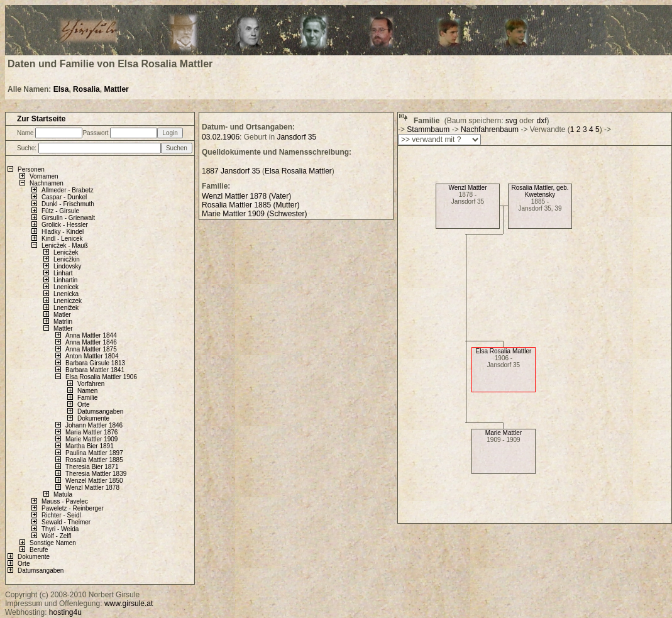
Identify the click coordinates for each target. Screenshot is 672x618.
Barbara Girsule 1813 (95, 363)
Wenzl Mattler (468, 188)
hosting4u (65, 612)
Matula (63, 494)
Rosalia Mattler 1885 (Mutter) (251, 205)
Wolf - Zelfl (57, 536)
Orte (83, 405)
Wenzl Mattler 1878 (92, 488)
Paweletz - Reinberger (73, 508)
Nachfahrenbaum (490, 130)
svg (511, 121)
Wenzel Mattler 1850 (94, 481)
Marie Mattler (504, 433)
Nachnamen (47, 183)
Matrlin (63, 322)
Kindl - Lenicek (62, 239)
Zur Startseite (41, 119)
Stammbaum (428, 130)
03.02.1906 (221, 137)
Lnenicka (66, 294)
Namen (87, 391)
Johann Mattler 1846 (94, 425)
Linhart (63, 273)
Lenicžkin (67, 259)
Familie (87, 398)
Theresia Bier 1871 (92, 467)
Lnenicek (66, 287)
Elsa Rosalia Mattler (504, 351)
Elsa (61, 89)
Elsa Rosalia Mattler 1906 (101, 377)
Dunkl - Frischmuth (68, 204)
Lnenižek (66, 308)
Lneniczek (68, 301)
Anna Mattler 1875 (91, 349)
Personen (31, 169)
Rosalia (86, 89)
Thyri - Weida (60, 529)
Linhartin (65, 280)
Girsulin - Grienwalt (68, 218)
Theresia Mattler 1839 (96, 474)
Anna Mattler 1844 (91, 335)
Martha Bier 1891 (90, 446)
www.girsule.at (129, 604)
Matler (62, 315)
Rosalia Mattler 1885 (94, 460)
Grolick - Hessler (65, 225)
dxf (541, 121)
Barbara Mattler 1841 (95, 370)
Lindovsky (67, 266)
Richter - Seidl (61, 515)
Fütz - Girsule (60, 211)
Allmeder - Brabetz (68, 190)
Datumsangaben (100, 411)
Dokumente (93, 418)
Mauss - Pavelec (65, 501)
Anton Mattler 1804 (92, 356)
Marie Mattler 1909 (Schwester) (254, 214)
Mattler (116, 89)
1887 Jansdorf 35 (231, 171)
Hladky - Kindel (63, 232)
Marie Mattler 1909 (91, 439)
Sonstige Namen (53, 543)
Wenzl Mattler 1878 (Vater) (246, 196)
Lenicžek (66, 252)
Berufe (39, 550)
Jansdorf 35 (296, 137)
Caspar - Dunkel (64, 197)
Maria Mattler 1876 (91, 432)
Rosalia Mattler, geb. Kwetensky (540, 191)
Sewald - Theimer (66, 522)
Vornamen (44, 176)
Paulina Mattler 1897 (94, 453)
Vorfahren (91, 384)
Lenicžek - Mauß (65, 246)
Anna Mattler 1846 (91, 342)
